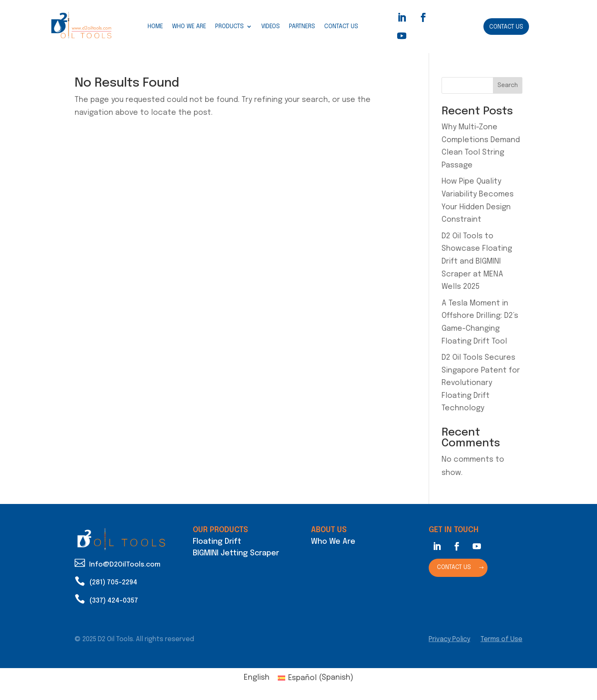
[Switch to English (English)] (257, 678)
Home (155, 27)
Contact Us (341, 27)
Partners (302, 27)
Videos (271, 27)
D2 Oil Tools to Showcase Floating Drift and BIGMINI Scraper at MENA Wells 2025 (477, 262)
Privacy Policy (449, 639)
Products (229, 27)
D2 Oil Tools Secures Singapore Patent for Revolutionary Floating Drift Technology (481, 383)
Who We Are (189, 27)
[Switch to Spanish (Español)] (315, 678)
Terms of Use (501, 639)
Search (508, 85)
